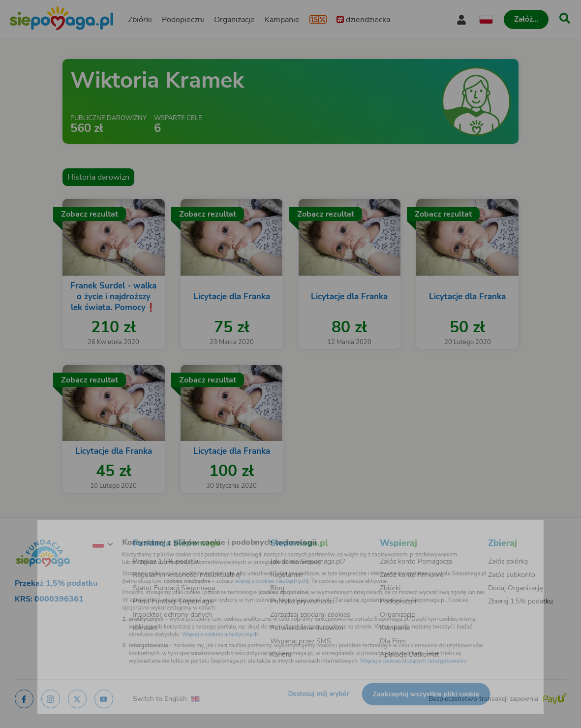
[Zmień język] (75, 534)
